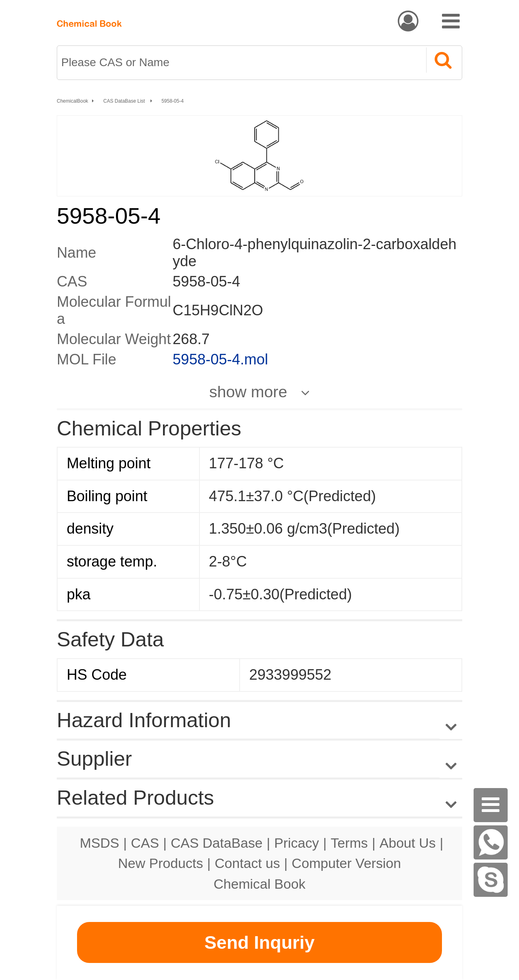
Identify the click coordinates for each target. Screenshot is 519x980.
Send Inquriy (259, 942)
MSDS (100, 843)
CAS (145, 843)
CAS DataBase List (125, 101)
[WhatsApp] (491, 842)
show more (248, 392)
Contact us (248, 863)
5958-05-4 (173, 101)
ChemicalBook (72, 101)
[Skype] (491, 880)
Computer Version (346, 863)
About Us (408, 843)
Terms (349, 843)
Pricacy (296, 843)
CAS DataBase (217, 843)
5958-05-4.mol (220, 359)
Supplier (94, 759)
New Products (161, 863)
